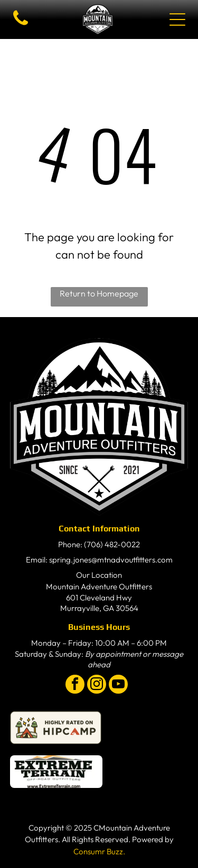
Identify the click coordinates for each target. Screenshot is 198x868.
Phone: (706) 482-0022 (99, 544)
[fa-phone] (21, 25)
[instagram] (97, 685)
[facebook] (75, 685)
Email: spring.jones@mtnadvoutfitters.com (99, 560)
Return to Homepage (99, 293)
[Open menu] (177, 19)
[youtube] (118, 685)
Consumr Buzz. (99, 851)
